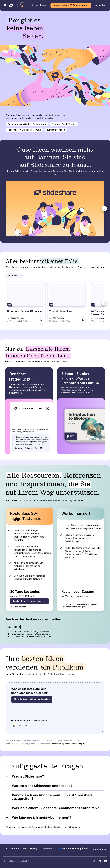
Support (15, 848)
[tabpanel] (55, 209)
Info (5, 848)
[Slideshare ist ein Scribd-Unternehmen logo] (11, 5)
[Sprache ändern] (100, 850)
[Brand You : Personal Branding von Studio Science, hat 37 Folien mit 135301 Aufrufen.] (26, 303)
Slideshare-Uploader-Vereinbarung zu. (69, 744)
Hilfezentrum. (74, 827)
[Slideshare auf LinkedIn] (105, 861)
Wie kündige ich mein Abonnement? (38, 817)
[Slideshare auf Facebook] (100, 861)
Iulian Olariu (99, 318)
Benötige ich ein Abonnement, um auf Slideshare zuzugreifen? (49, 797)
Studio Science (17, 318)
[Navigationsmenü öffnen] (5, 5)
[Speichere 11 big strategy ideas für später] (83, 320)
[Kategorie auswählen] (14, 276)
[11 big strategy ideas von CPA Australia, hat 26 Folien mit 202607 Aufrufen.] (67, 303)
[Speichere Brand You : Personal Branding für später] (41, 320)
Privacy (34, 848)
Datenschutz (47, 848)
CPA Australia (59, 318)
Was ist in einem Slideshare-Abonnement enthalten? (52, 808)
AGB (24, 848)
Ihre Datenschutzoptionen (73, 848)
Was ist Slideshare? (25, 776)
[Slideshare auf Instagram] (94, 861)
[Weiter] (104, 209)
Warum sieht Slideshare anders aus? (39, 786)
